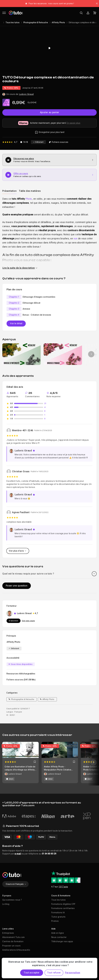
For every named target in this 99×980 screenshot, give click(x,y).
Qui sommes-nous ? (12, 900)
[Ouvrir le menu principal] (4, 13)
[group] (22, 354)
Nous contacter (59, 937)
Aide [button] (53, 929)
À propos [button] (7, 896)
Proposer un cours (11, 946)
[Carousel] (49, 762)
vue (76, 239)
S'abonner (14, 621)
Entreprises (8, 933)
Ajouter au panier (50, 112)
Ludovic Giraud (26, 94)
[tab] (9, 191)
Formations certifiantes (63, 908)
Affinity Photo (58, 22)
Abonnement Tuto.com (14, 937)
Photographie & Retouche (36, 22)
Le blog (6, 904)
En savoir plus (73, 123)
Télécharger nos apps (62, 941)
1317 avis (63, 887)
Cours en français (16, 884)
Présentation (9, 191)
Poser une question (17, 586)
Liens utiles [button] (8, 929)
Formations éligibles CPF (63, 904)
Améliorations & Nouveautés (16, 950)
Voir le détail (16, 323)
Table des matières (30, 191)
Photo (29, 199)
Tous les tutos (13, 22)
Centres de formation (13, 941)
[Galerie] (49, 354)
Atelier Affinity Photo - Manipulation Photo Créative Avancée (58, 770)
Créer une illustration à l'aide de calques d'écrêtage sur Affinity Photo (20, 770)
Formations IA (58, 913)
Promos (55, 921)
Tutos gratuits (58, 917)
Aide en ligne (58, 933)
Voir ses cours (28, 621)
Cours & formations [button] (61, 896)
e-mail (18, 854)
